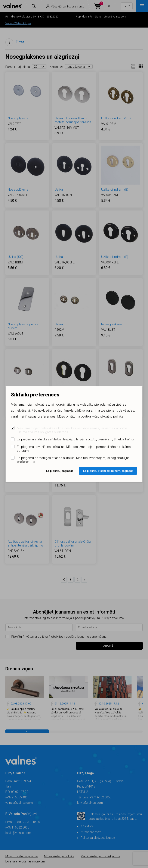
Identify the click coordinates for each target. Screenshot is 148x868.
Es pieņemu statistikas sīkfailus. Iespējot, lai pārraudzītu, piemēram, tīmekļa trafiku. (76, 439)
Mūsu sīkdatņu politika (107, 416)
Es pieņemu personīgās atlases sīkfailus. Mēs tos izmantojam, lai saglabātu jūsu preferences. (74, 460)
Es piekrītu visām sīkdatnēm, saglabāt (108, 471)
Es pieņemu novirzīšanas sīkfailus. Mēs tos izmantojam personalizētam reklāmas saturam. (75, 449)
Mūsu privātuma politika (74, 416)
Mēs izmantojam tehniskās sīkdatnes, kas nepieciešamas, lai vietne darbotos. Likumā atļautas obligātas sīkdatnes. (73, 430)
